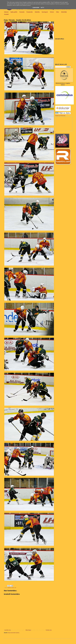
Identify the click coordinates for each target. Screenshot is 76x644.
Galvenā (6, 12)
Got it (42, 8)
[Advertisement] (65, 28)
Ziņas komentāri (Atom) (14, 633)
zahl (15, 588)
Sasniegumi (45, 12)
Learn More (36, 8)
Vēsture (52, 12)
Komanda (22, 12)
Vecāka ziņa (49, 630)
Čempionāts (30, 12)
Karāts (13, 588)
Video (57, 12)
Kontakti (6, 14)
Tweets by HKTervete (60, 116)
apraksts (9, 588)
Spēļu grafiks (14, 12)
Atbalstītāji (64, 12)
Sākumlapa (28, 630)
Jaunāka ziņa (8, 630)
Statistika (37, 12)
